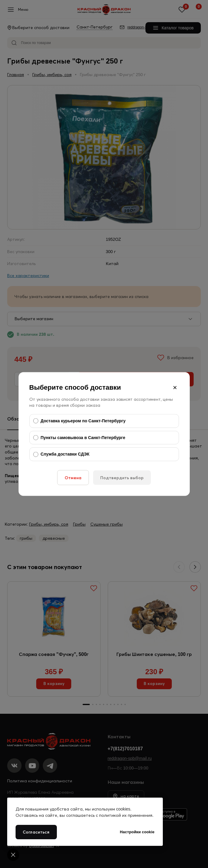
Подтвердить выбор (122, 477)
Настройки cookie (137, 832)
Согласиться (36, 832)
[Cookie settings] (13, 855)
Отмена (73, 477)
